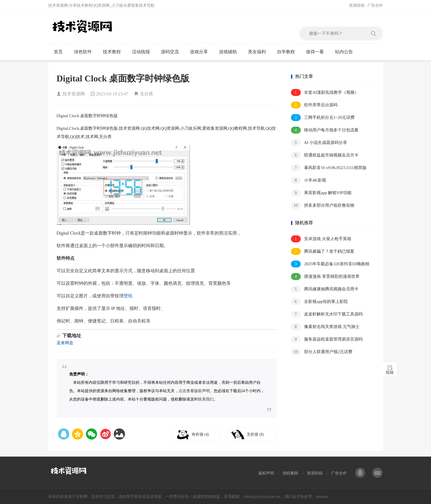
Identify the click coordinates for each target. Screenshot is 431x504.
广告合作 (375, 5)
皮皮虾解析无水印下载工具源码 (327, 314)
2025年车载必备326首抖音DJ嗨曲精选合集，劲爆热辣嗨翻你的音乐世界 (330, 264)
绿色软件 (85, 52)
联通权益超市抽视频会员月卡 (325, 155)
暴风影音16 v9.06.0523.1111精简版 (329, 168)
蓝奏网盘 (65, 343)
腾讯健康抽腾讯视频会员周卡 (325, 289)
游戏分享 (201, 52)
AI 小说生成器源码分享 (319, 143)
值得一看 (317, 52)
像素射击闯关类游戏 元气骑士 (325, 327)
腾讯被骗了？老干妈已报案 (323, 251)
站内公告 (346, 52)
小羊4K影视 (309, 180)
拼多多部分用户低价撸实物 (323, 205)
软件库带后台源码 (314, 105)
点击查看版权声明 (194, 391)
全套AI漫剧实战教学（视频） (325, 92)
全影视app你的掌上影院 (319, 302)
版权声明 (266, 473)
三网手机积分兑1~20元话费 (323, 118)
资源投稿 (357, 5)
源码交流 (172, 52)
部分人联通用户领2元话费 (322, 352)
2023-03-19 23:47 (112, 94)
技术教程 (114, 52)
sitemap (322, 497)
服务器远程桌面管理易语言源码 (327, 339)
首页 (61, 52)
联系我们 (206, 399)
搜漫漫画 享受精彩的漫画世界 (325, 277)
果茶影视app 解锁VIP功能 (321, 193)
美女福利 (259, 52)
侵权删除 (290, 473)
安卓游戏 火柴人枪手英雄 (321, 239)
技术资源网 (74, 94)
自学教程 (288, 52)
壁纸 (128, 296)
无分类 (146, 94)
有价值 (202, 434)
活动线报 (143, 52)
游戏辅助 (230, 52)
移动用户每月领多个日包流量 (325, 130)
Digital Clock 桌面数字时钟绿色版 (123, 78)
